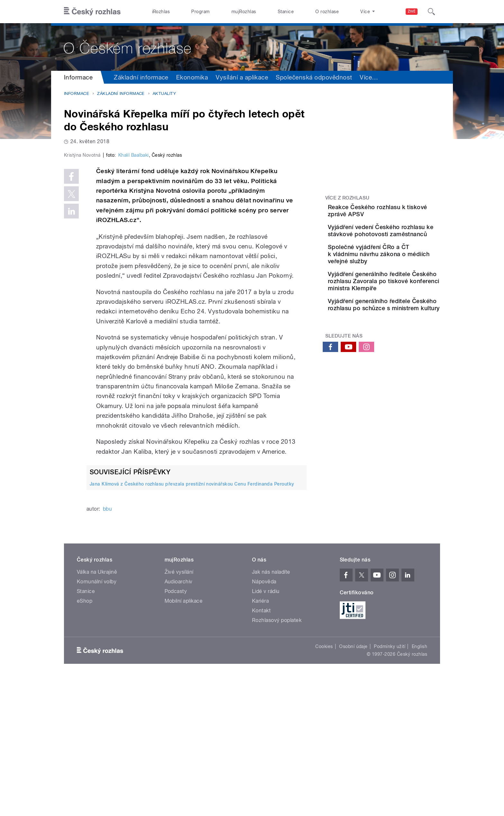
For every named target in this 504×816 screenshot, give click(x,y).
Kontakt (261, 747)
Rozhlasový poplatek (277, 757)
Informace (78, 77)
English (419, 783)
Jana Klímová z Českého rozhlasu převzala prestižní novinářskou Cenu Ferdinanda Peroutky (192, 620)
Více (429, 77)
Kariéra (260, 738)
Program (200, 12)
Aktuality (164, 93)
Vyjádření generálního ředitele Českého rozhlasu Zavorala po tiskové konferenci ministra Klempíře (400, 314)
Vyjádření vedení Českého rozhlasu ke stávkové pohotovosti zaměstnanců (400, 243)
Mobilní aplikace (184, 738)
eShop (85, 738)
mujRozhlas (244, 12)
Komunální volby (97, 718)
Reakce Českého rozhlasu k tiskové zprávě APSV (400, 211)
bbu (107, 646)
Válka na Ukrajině (97, 709)
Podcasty (176, 728)
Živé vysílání (179, 709)
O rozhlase (327, 12)
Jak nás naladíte (271, 709)
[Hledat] (431, 12)
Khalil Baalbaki (134, 292)
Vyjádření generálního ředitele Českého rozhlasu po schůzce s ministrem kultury (400, 351)
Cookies (324, 783)
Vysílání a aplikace (242, 77)
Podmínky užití (390, 783)
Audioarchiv (179, 718)
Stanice (286, 12)
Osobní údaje (353, 783)
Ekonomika (192, 77)
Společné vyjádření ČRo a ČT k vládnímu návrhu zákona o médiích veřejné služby (400, 276)
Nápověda (264, 718)
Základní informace (141, 77)
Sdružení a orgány (386, 77)
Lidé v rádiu (266, 728)
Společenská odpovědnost (314, 77)
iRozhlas (161, 12)
